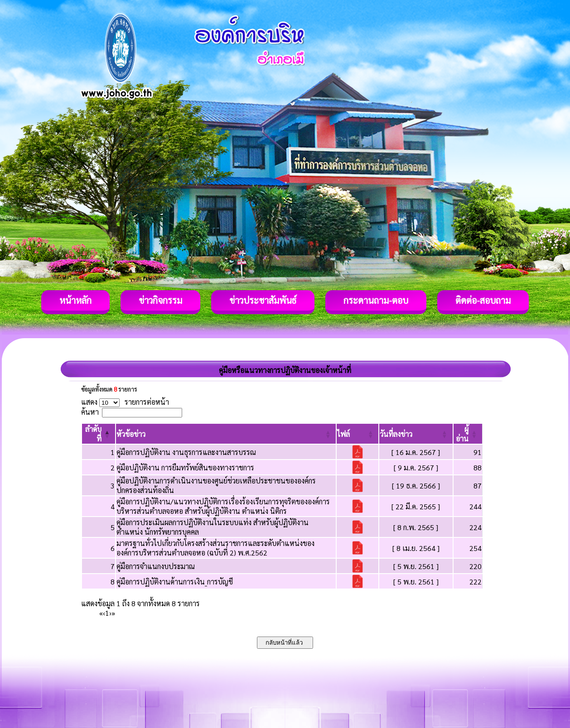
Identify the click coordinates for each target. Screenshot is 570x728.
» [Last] (113, 613)
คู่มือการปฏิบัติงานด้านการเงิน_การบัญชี (175, 582)
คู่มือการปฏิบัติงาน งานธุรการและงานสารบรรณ (186, 452)
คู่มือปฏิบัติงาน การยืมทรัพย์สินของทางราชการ (185, 467)
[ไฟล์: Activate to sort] (357, 434)
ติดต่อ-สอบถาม (483, 300)
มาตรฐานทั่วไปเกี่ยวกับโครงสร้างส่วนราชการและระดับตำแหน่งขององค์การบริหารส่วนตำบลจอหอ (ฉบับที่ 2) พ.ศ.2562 (215, 548)
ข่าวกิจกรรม (160, 300)
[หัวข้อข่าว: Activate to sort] (226, 434)
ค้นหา (90, 412)
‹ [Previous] (104, 613)
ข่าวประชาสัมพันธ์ (263, 300)
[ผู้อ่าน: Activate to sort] (468, 434)
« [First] (101, 613)
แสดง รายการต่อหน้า (125, 402)
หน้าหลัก (75, 300)
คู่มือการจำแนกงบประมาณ (156, 566)
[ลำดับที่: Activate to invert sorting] (99, 434)
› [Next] (110, 613)
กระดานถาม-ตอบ (376, 300)
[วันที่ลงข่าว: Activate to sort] (416, 434)
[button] (131, 434)
